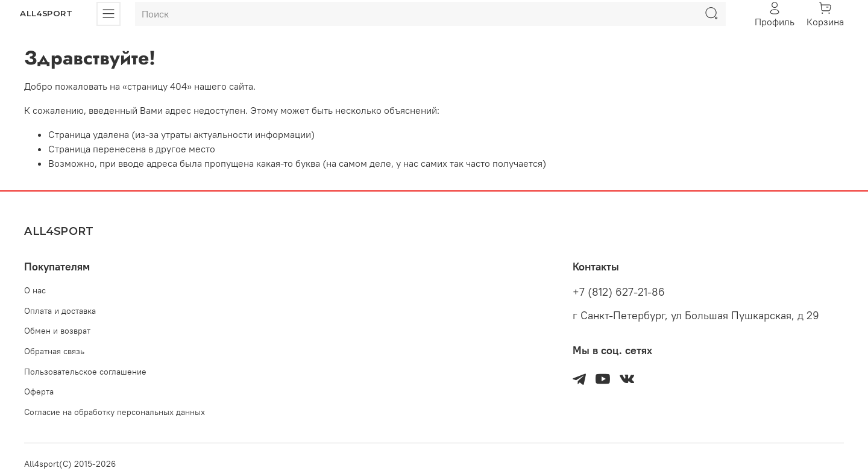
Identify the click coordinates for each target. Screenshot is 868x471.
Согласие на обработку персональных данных (115, 412)
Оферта (39, 391)
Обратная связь (54, 351)
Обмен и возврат (57, 331)
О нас (35, 290)
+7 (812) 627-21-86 (619, 292)
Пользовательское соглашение (85, 372)
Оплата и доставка (60, 311)
